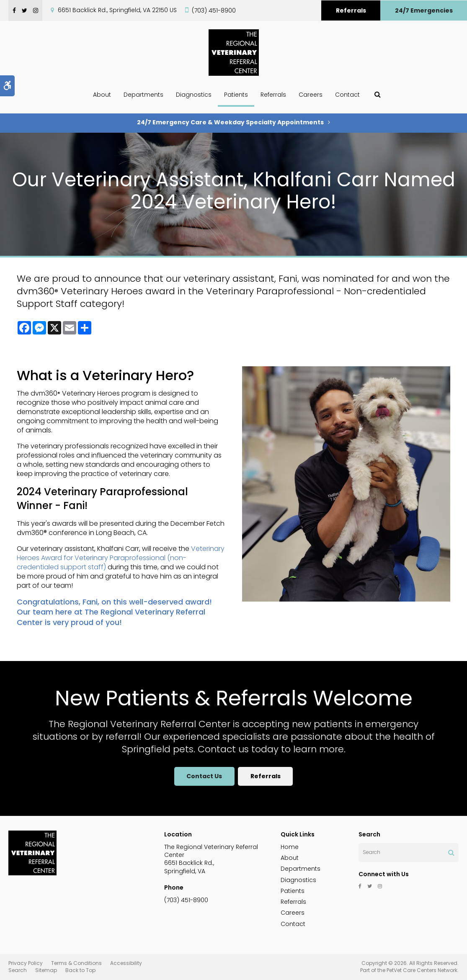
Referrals (351, 10)
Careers (311, 95)
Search (18, 970)
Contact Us (204, 776)
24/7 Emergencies (424, 10)
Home (290, 847)
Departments (143, 95)
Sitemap (46, 970)
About (102, 95)
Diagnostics (194, 95)
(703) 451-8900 (214, 10)
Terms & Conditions (76, 963)
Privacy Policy (26, 963)
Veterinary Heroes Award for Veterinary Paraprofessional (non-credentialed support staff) (121, 558)
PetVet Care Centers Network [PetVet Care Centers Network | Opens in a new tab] (422, 970)
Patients (236, 95)
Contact (347, 95)
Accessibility (126, 963)
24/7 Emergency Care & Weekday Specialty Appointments (230, 122)
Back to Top (80, 970)
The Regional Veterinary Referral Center (111, 617)
